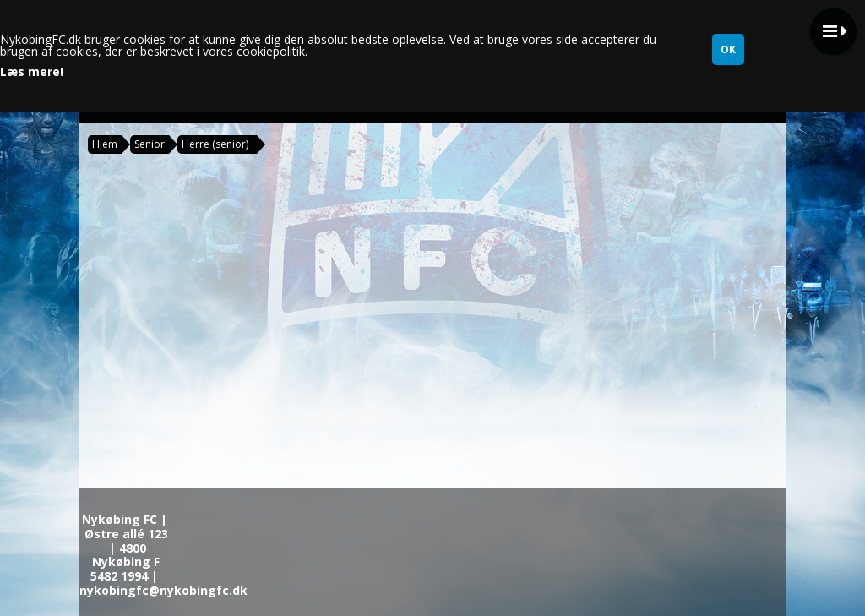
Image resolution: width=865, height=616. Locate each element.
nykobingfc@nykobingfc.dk (163, 590)
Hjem (105, 144)
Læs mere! (32, 72)
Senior (150, 144)
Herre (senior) (215, 144)
